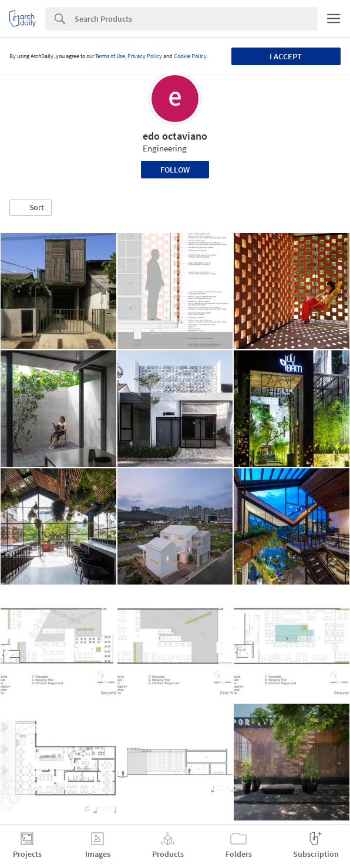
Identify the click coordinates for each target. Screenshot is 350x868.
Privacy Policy (145, 56)
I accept (286, 56)
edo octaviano (175, 136)
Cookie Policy (190, 56)
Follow (175, 170)
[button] (31, 208)
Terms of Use (110, 56)
